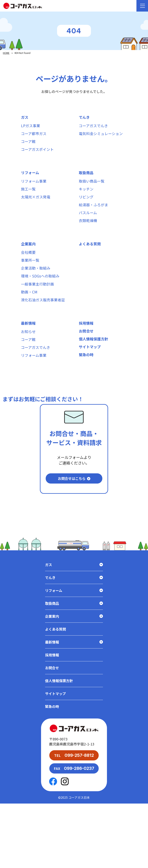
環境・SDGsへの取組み (41, 299)
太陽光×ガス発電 (36, 209)
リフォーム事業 (34, 190)
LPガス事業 (31, 127)
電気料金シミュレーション (102, 137)
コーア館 (29, 146)
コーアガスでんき (94, 127)
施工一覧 (29, 199)
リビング (87, 209)
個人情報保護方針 (94, 371)
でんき (85, 118)
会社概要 (29, 271)
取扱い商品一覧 (92, 190)
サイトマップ (90, 381)
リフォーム (31, 180)
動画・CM (30, 318)
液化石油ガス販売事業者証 (44, 328)
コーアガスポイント (38, 156)
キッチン (87, 199)
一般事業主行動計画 (38, 309)
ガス (25, 118)
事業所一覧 (31, 281)
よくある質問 (90, 262)
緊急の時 (87, 390)
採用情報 (87, 353)
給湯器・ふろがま (94, 218)
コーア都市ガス (34, 137)
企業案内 (29, 262)
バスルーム (88, 228)
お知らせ (29, 362)
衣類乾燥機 (88, 237)
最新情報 (29, 353)
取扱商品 (87, 180)
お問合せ (87, 362)
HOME (6, 53)
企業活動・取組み (36, 290)
